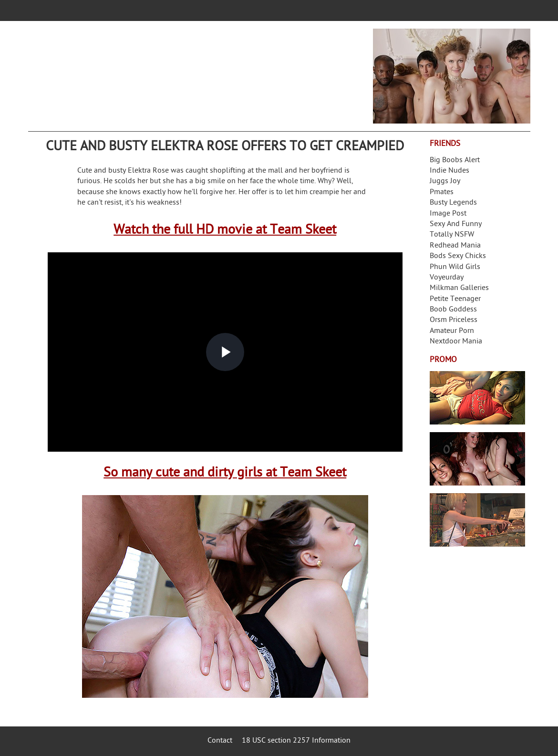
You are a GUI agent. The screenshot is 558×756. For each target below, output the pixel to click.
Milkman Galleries (459, 288)
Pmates (442, 192)
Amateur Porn (452, 331)
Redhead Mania (455, 246)
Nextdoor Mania (456, 342)
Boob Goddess (453, 310)
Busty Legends (453, 203)
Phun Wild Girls (455, 267)
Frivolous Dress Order (477, 520)
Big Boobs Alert (455, 161)
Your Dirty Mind (178, 70)
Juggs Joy (445, 181)
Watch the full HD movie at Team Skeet (225, 231)
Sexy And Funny (456, 224)
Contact (220, 741)
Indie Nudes (449, 171)
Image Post (448, 214)
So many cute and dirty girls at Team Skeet (225, 473)
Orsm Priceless (454, 320)
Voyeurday (447, 278)
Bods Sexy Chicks (458, 256)
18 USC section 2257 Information (296, 741)
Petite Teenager (455, 299)
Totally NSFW (452, 235)
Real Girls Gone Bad (477, 459)
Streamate (477, 398)
